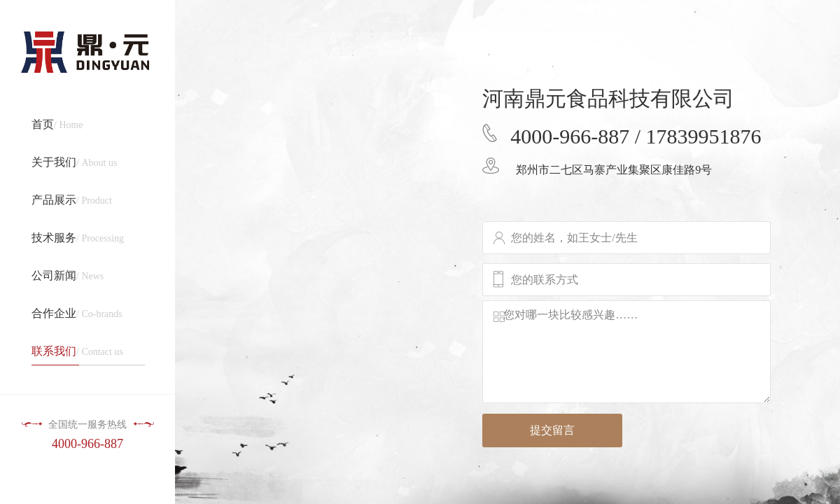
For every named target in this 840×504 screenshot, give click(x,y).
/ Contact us (93, 355)
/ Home (57, 124)
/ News (68, 275)
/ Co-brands (77, 313)
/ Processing (78, 238)
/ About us (74, 162)
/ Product (72, 200)
